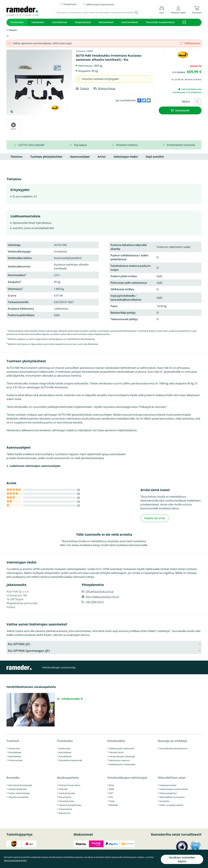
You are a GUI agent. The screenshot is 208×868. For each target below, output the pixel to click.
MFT (111, 793)
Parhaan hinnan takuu (69, 785)
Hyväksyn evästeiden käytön (181, 861)
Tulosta (84, 88)
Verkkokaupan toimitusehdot (174, 789)
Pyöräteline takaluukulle (70, 760)
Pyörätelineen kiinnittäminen (173, 748)
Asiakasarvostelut (168, 785)
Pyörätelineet (60, 22)
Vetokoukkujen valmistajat (122, 756)
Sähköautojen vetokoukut (122, 748)
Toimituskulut (65, 809)
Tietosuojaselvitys (168, 793)
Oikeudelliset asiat (172, 777)
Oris (111, 797)
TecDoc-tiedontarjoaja (19, 793)
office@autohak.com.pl (100, 591)
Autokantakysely (67, 793)
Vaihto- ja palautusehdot (171, 805)
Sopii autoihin (155, 157)
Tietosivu (16, 157)
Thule (112, 801)
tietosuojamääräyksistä (15, 862)
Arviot (102, 157)
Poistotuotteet (15, 760)
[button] (178, 9)
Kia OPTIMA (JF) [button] (19, 644)
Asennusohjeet (80, 157)
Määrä (186, 102)
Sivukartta (164, 801)
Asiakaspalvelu (68, 777)
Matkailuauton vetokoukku (122, 764)
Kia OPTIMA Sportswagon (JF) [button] (29, 650)
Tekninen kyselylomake (70, 805)
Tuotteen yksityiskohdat (46, 157)
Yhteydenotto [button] (70, 4)
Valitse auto (190, 43)
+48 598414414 (95, 601)
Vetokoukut (17, 22)
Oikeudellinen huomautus (172, 797)
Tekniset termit (116, 752)
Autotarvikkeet (130, 22)
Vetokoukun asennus (119, 760)
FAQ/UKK (63, 789)
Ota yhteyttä (65, 797)
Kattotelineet (106, 22)
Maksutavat (64, 813)
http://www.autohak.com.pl (102, 596)
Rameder (13, 777)
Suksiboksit (38, 22)
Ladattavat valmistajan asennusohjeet (35, 466)
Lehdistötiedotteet (17, 789)
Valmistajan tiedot (126, 157)
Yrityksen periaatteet (18, 797)
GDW (111, 789)
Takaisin (13, 30)
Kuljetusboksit (83, 22)
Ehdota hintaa (107, 88)
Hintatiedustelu (66, 801)
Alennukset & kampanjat (20, 785)
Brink (112, 785)
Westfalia (113, 805)
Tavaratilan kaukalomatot (160, 22)
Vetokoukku (14, 748)
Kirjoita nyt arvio (155, 518)
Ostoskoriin (182, 110)
